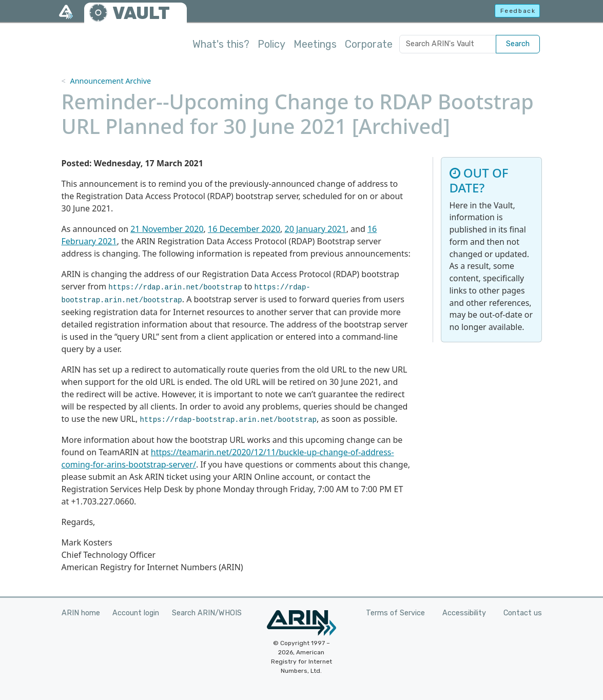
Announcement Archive (110, 81)
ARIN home (81, 613)
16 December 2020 (244, 229)
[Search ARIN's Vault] (448, 44)
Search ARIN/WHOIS (207, 613)
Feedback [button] (518, 11)
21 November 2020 (167, 229)
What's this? (221, 44)
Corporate (369, 44)
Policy (271, 44)
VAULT (141, 13)
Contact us (523, 613)
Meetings (315, 44)
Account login (136, 613)
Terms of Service (395, 613)
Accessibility (464, 613)
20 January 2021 (316, 229)
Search (518, 44)
